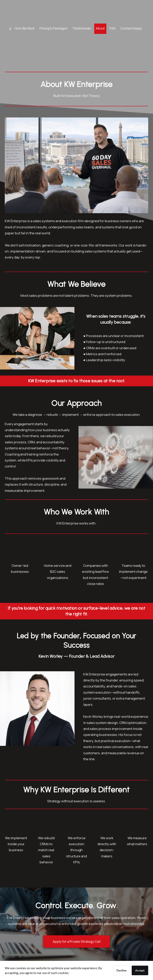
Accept (140, 970)
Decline (122, 970)
